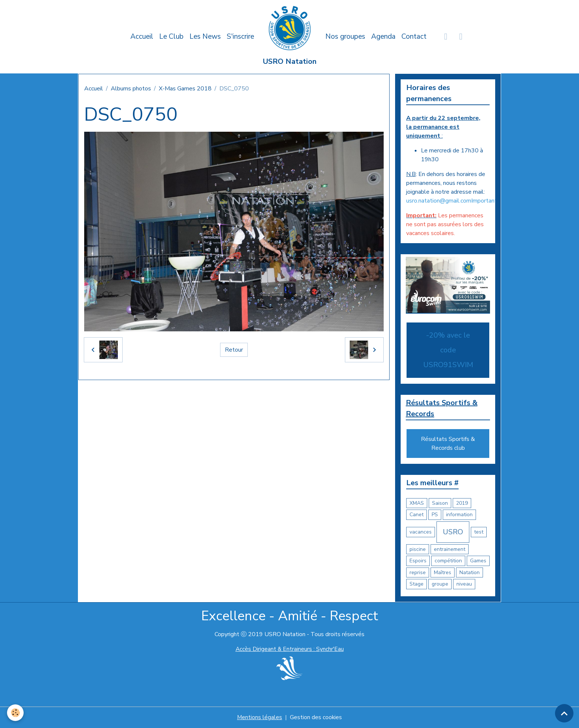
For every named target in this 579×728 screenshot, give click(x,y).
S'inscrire (240, 37)
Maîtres (443, 573)
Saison (440, 503)
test (479, 532)
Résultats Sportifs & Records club (448, 444)
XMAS (417, 503)
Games (478, 561)
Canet (417, 515)
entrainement (450, 550)
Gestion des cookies (316, 718)
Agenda (383, 37)
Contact (414, 37)
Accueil (142, 37)
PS (435, 515)
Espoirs (418, 561)
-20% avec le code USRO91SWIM (448, 350)
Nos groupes (345, 37)
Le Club (171, 37)
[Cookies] (16, 713)
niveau (464, 584)
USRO (453, 532)
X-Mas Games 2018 (185, 89)
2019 (462, 503)
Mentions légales (259, 718)
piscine (418, 550)
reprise (418, 573)
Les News (205, 37)
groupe (440, 584)
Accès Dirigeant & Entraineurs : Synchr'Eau (289, 649)
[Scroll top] (564, 713)
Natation (470, 573)
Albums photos (131, 89)
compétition (448, 561)
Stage (417, 584)
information (459, 515)
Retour (234, 350)
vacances (421, 532)
